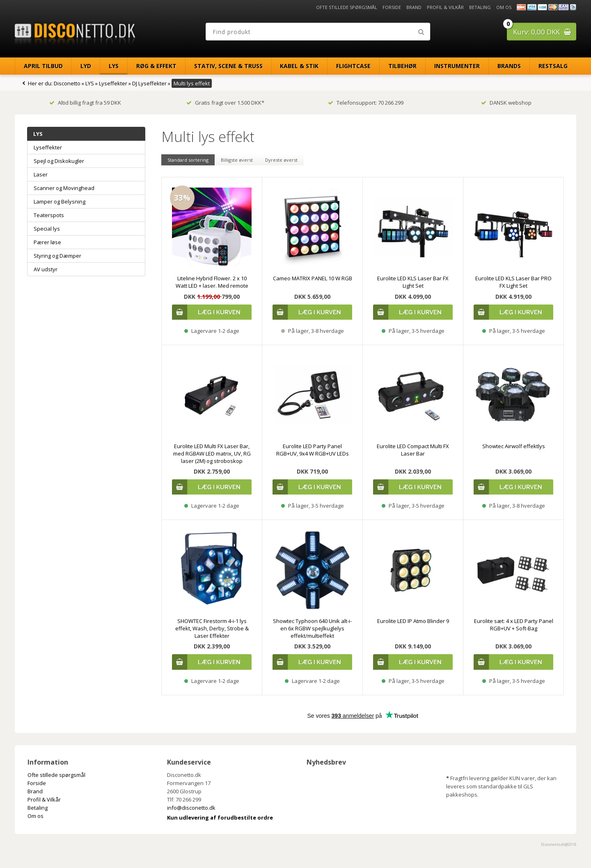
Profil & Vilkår (445, 7)
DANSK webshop (506, 103)
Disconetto (67, 83)
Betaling (480, 7)
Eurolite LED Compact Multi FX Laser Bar (413, 450)
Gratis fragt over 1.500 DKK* (225, 103)
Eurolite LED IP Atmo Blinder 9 (413, 621)
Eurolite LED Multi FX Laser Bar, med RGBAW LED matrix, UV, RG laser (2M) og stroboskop (212, 453)
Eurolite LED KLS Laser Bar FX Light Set (413, 282)
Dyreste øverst (281, 160)
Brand (414, 7)
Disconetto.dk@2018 (559, 844)
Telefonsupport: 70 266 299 (366, 103)
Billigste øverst (237, 160)
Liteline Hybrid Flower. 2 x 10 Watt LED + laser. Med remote (212, 282)
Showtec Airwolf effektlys (514, 446)
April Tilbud (43, 66)
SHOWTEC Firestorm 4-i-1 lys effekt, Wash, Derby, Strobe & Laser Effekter (212, 628)
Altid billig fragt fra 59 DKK (85, 103)
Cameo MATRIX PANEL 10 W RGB (313, 278)
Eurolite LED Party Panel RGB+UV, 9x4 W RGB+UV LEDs (313, 450)
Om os (504, 7)
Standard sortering (188, 160)
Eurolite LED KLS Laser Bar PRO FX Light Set (513, 282)
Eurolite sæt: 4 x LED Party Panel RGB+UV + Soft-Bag (514, 625)
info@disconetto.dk (191, 808)
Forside (392, 7)
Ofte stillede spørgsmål (347, 7)
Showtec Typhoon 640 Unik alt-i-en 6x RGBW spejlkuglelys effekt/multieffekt (312, 628)
